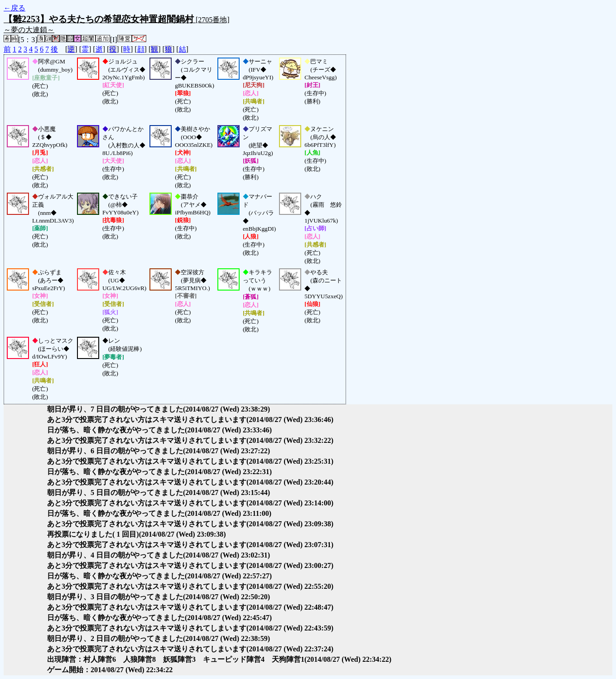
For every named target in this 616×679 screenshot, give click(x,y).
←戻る (14, 8)
